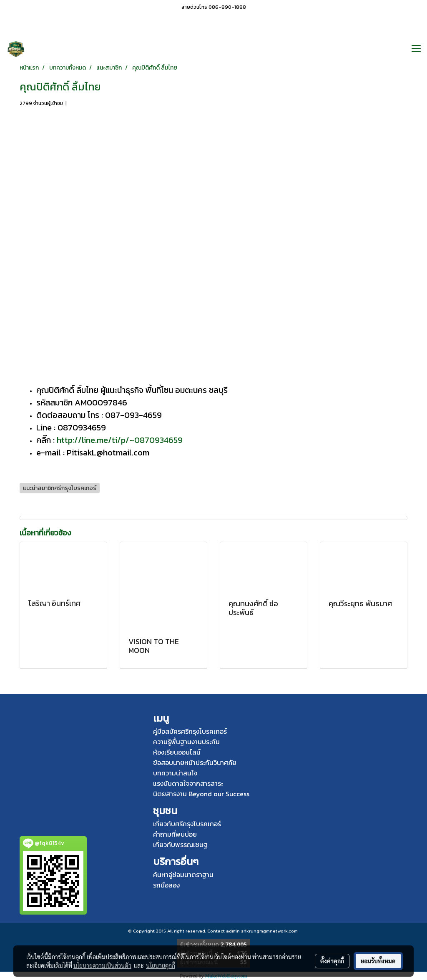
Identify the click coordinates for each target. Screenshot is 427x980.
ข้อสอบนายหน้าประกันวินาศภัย (195, 762)
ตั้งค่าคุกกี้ (332, 961)
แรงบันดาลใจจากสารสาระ (188, 783)
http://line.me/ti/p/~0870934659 (120, 440)
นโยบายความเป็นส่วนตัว (102, 965)
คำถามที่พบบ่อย (175, 834)
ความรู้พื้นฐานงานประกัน (186, 742)
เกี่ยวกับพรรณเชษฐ (180, 845)
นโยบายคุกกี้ (161, 965)
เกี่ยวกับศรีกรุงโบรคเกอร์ (187, 824)
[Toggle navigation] (416, 49)
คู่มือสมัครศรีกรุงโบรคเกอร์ (190, 731)
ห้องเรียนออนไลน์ (177, 752)
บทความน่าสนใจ (175, 773)
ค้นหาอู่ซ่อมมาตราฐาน (183, 875)
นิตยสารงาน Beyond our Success (201, 794)
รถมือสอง (166, 885)
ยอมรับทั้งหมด (378, 961)
